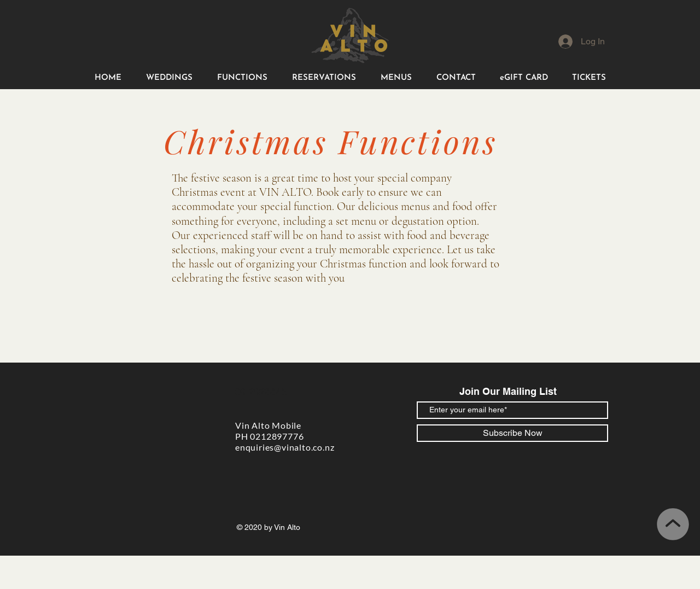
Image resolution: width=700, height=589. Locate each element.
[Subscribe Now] (512, 433)
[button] (169, 78)
